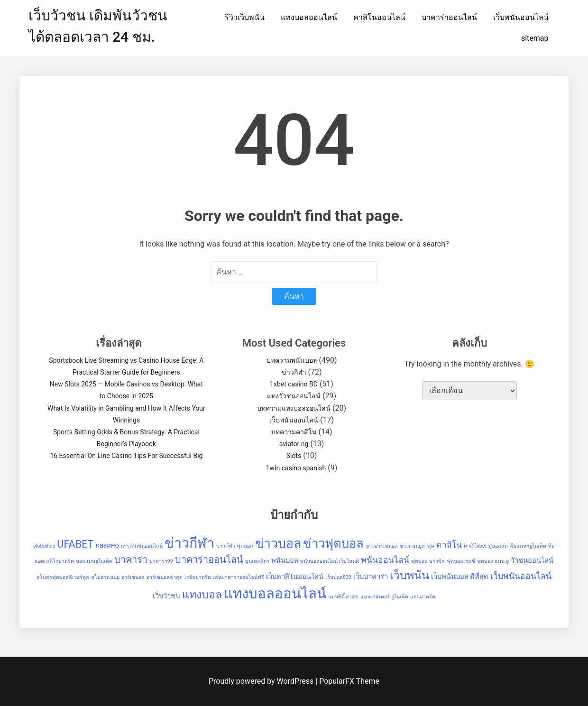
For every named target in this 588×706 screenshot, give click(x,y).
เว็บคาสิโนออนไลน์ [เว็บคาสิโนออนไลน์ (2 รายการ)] (295, 577)
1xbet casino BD (294, 384)
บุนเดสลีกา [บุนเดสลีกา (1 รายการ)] (257, 561)
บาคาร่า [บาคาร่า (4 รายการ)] (131, 560)
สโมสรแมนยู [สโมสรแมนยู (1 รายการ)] (105, 577)
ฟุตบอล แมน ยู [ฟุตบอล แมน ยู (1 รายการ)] (493, 561)
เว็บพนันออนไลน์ (521, 17)
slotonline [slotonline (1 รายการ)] (44, 546)
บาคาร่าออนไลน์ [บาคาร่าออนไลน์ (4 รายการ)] (209, 560)
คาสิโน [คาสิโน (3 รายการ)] (449, 545)
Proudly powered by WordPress (262, 681)
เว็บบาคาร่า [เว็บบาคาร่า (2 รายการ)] (371, 577)
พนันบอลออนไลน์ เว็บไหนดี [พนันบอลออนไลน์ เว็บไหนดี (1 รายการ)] (330, 561)
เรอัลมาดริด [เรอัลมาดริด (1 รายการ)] (198, 577)
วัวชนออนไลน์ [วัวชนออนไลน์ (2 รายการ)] (532, 560)
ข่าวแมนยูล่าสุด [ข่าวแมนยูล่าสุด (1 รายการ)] (417, 546)
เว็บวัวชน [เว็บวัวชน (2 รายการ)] (166, 596)
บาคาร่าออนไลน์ (449, 17)
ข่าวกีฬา (294, 372)
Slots (294, 456)
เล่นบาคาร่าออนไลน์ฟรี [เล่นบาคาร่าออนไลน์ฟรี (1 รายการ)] (239, 577)
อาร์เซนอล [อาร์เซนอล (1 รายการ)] (133, 577)
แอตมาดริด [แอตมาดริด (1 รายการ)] (423, 597)
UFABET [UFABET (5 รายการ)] (75, 544)
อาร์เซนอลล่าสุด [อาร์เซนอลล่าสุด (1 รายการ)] (165, 577)
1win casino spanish (296, 468)
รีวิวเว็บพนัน (245, 17)
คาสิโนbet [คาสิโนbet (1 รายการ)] (475, 546)
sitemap (535, 38)
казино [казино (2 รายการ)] (107, 545)
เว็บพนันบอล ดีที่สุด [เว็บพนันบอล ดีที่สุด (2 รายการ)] (460, 577)
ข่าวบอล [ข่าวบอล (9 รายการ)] (278, 543)
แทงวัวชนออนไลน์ (294, 396)
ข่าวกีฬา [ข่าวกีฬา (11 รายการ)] (189, 543)
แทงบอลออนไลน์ (309, 17)
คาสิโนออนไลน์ (379, 17)
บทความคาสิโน (294, 432)
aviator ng (294, 444)
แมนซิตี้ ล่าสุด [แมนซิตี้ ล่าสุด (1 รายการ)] (344, 597)
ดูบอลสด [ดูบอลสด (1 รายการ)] (498, 546)
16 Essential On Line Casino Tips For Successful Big (126, 456)
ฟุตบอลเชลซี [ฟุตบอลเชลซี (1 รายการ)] (461, 561)
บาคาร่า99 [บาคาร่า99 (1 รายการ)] (161, 561)
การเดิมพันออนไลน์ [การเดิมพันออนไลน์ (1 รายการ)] (142, 546)
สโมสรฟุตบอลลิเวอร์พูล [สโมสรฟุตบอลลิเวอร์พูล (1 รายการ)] (63, 577)
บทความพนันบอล (292, 360)
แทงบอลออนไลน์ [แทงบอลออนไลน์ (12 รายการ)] (275, 594)
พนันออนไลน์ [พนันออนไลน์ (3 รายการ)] (385, 560)
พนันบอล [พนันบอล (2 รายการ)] (285, 560)
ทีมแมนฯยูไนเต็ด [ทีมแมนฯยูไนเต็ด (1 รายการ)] (528, 546)
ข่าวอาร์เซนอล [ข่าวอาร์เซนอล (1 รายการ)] (382, 546)
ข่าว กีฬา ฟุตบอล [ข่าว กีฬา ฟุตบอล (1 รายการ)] (235, 546)
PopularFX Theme (349, 681)
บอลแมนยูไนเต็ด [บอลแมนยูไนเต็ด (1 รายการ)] (94, 561)
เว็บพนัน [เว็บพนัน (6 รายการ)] (409, 575)
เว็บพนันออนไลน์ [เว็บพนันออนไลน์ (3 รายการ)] (521, 576)
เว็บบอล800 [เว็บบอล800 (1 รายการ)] (338, 577)
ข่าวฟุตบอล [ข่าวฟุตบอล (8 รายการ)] (333, 543)
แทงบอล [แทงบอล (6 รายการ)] (202, 595)
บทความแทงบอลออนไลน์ (294, 408)
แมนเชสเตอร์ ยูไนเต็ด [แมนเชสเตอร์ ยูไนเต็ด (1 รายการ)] (384, 597)
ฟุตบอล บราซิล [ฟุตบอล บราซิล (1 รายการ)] (428, 561)
